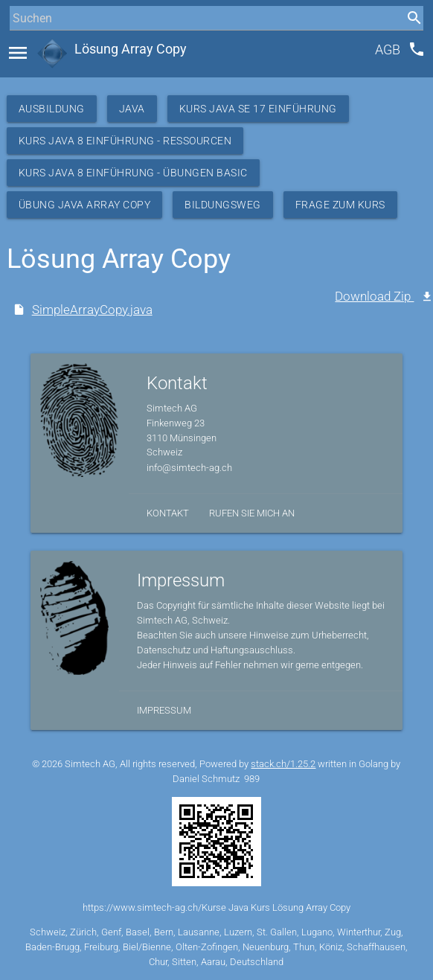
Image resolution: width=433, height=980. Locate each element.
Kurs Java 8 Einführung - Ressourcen (125, 141)
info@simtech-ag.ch (189, 468)
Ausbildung (52, 109)
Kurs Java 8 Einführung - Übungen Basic (133, 173)
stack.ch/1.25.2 (283, 764)
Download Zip (374, 296)
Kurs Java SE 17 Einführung (258, 109)
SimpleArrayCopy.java (92, 310)
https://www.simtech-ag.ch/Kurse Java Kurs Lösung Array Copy (216, 907)
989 (252, 779)
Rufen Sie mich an (252, 513)
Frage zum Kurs (340, 205)
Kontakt (168, 513)
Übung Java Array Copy (85, 205)
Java (132, 109)
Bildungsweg (223, 205)
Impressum (164, 710)
